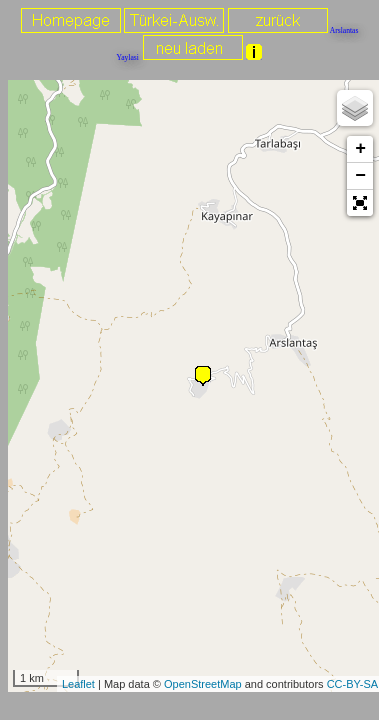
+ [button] (360, 149)
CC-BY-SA (353, 684)
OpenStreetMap (203, 684)
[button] (360, 203)
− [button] (360, 176)
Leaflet (78, 684)
